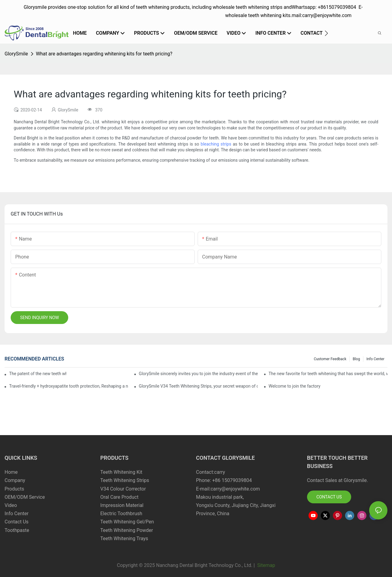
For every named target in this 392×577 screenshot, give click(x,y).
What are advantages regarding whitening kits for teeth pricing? (104, 54)
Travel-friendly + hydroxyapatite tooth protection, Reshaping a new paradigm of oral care (69, 386)
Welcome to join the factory (295, 386)
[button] (326, 33)
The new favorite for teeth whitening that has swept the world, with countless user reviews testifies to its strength (328, 374)
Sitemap (265, 565)
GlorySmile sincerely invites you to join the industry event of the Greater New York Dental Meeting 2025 (198, 374)
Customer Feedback (330, 359)
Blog (356, 359)
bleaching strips (216, 144)
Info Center (375, 359)
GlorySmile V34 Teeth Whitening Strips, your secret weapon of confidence (198, 386)
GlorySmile (16, 54)
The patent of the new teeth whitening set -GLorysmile (38, 374)
